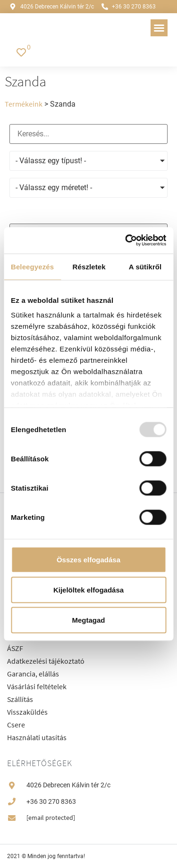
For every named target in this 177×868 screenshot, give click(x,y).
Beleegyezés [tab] (32, 266)
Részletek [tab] (89, 266)
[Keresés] (88, 134)
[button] (159, 28)
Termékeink (24, 104)
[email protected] (51, 818)
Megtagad (88, 620)
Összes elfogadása (88, 559)
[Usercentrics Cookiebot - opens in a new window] (126, 241)
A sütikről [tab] (145, 266)
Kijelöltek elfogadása (88, 589)
